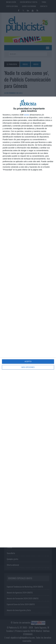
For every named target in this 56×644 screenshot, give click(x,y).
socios (26, 115)
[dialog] (28, 322)
